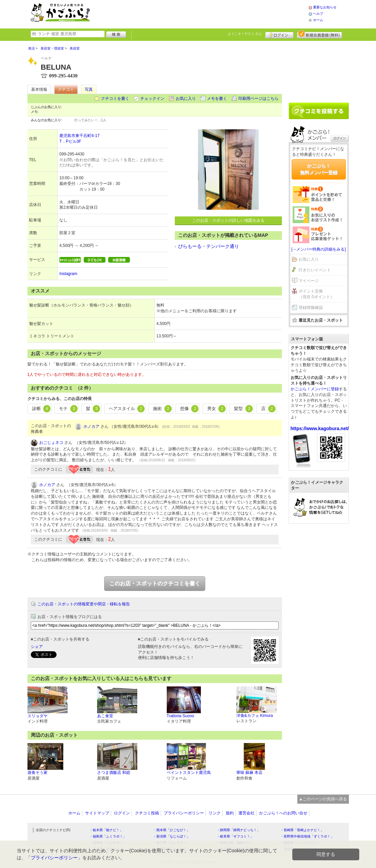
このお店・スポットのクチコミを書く (155, 583)
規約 (230, 813)
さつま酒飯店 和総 (114, 773)
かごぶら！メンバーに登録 (315, 389)
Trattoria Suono (180, 716)
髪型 (243, 409)
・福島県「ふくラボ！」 (108, 836)
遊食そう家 (37, 773)
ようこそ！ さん (245, 34)
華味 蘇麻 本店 (250, 773)
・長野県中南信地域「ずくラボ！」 (307, 836)
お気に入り (186, 98)
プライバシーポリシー (184, 813)
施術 (162, 409)
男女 (217, 409)
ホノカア (91, 426)
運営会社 (246, 813)
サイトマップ (97, 813)
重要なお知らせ (325, 7)
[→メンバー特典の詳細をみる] (319, 249)
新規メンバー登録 (320, 34)
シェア (37, 647)
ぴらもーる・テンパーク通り (209, 246)
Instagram (68, 274)
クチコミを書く (115, 98)
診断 (42, 409)
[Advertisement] (206, 13)
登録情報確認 (311, 308)
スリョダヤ (37, 716)
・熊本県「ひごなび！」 (171, 830)
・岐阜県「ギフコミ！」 (235, 836)
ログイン (279, 34)
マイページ (309, 281)
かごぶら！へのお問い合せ (283, 813)
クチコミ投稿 (147, 813)
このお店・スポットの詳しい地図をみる (228, 220)
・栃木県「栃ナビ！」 (106, 830)
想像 (190, 409)
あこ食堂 (105, 716)
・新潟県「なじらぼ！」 (171, 836)
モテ (68, 409)
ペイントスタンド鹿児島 (189, 773)
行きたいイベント (315, 270)
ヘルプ (318, 14)
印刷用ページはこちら (258, 98)
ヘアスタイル (127, 409)
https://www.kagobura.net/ (320, 428)
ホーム (318, 20)
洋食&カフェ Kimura (255, 716)
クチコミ (66, 89)
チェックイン (152, 98)
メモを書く (217, 98)
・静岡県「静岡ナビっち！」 (238, 830)
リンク (215, 813)
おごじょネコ (51, 443)
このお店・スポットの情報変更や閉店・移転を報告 (84, 604)
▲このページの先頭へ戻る (323, 799)
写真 (89, 89)
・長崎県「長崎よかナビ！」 (302, 830)
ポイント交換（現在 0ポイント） (316, 294)
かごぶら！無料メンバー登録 (319, 169)
